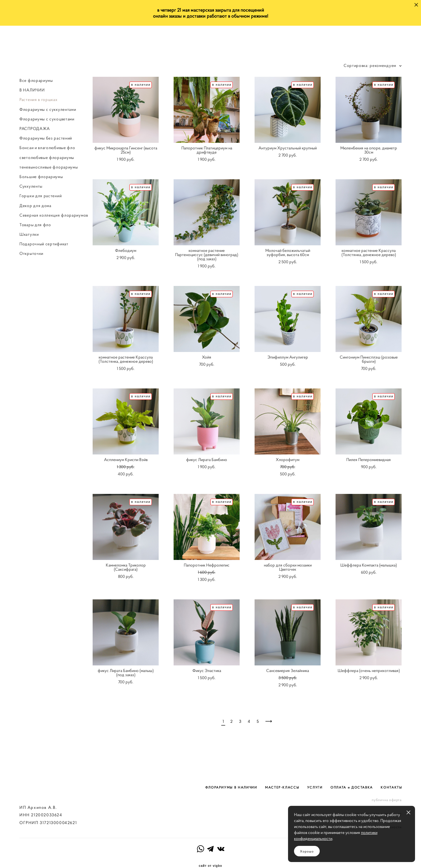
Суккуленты (31, 186)
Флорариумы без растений (46, 138)
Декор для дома (35, 206)
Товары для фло (35, 225)
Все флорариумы (36, 80)
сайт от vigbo (210, 854)
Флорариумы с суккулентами (48, 109)
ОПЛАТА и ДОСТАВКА (352, 776)
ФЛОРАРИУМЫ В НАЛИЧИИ (231, 776)
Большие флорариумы (41, 177)
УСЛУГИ (315, 776)
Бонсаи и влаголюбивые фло (47, 148)
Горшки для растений (40, 196)
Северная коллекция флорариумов (54, 215)
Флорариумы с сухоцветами (47, 119)
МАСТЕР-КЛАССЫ (282, 776)
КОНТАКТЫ (391, 776)
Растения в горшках (39, 100)
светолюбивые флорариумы (47, 157)
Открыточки (31, 254)
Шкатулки (29, 234)
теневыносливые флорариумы (49, 167)
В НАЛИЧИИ (32, 90)
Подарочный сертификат (44, 244)
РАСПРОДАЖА (35, 128)
